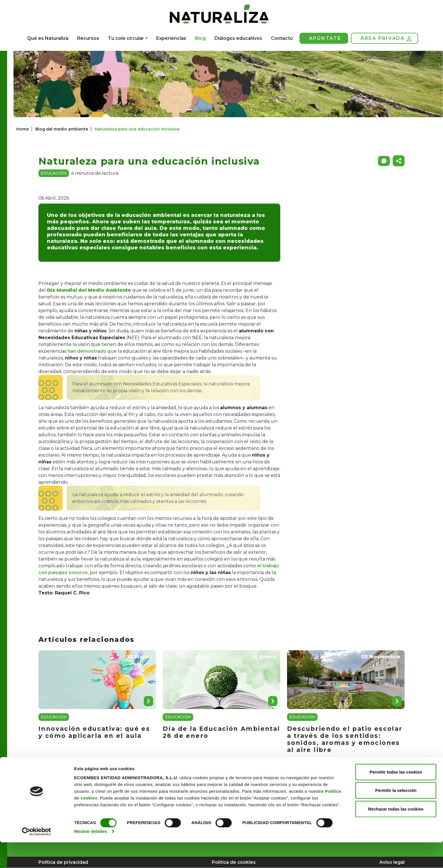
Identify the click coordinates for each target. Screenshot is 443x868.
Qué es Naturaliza (48, 38)
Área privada (386, 38)
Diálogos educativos (238, 38)
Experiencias (171, 38)
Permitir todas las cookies (396, 797)
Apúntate (325, 38)
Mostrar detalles (91, 857)
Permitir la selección (396, 816)
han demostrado (87, 351)
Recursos (88, 38)
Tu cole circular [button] (126, 38)
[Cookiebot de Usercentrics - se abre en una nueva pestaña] (37, 857)
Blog (200, 38)
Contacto (282, 38)
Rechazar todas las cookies (396, 834)
